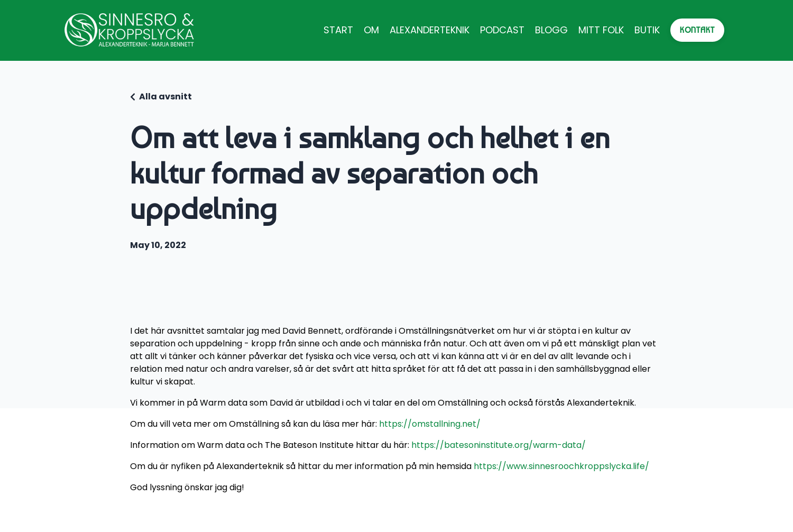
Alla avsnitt (165, 97)
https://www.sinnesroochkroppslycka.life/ (561, 466)
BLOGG (551, 30)
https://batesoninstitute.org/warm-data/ (499, 445)
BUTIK (647, 30)
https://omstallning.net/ (430, 424)
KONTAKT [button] (697, 30)
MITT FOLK (601, 30)
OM (371, 30)
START (338, 30)
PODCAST (502, 30)
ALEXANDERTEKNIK (430, 30)
